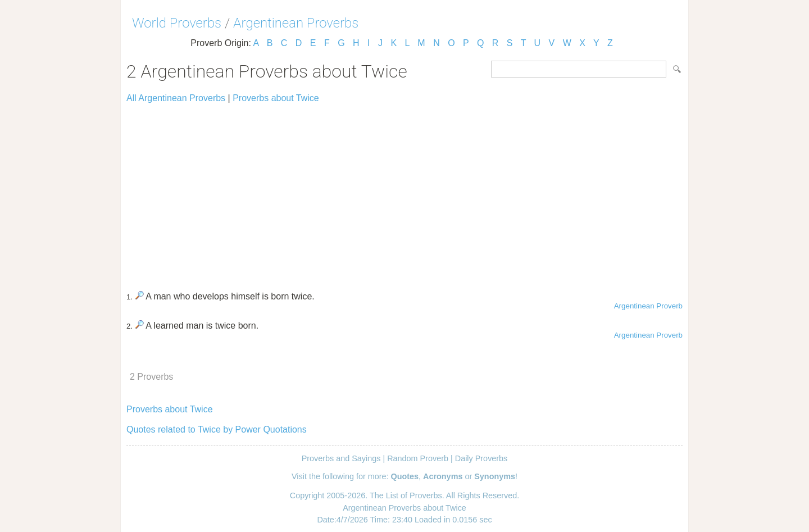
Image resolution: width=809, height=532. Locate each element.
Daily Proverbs (481, 458)
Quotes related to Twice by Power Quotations (217, 429)
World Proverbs (177, 23)
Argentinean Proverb (648, 306)
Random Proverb (418, 458)
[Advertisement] (404, 192)
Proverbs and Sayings (341, 458)
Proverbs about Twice (276, 98)
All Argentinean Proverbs (176, 98)
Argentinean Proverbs (296, 23)
